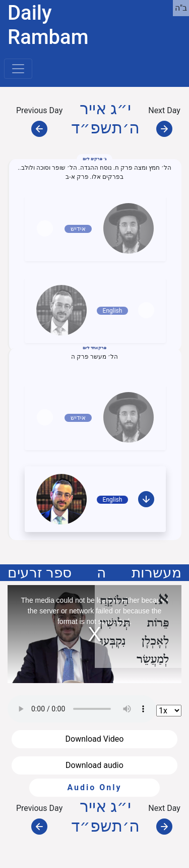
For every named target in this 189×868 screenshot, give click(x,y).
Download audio (94, 765)
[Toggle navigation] (18, 69)
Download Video (95, 739)
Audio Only (94, 787)
